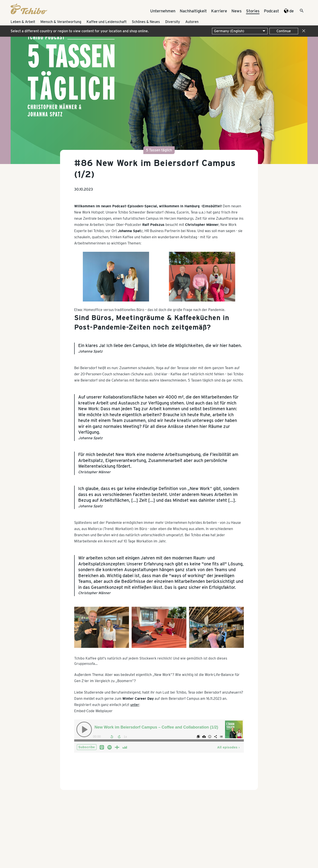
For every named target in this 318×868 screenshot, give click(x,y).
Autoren (192, 22)
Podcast (271, 11)
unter (135, 705)
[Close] (303, 31)
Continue (284, 31)
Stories (253, 11)
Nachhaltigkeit (193, 11)
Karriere (219, 11)
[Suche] (298, 11)
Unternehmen (163, 11)
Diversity (173, 22)
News (237, 11)
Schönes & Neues (146, 22)
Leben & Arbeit (23, 22)
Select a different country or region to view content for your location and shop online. (80, 31)
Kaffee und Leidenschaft (107, 22)
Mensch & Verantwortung (61, 22)
